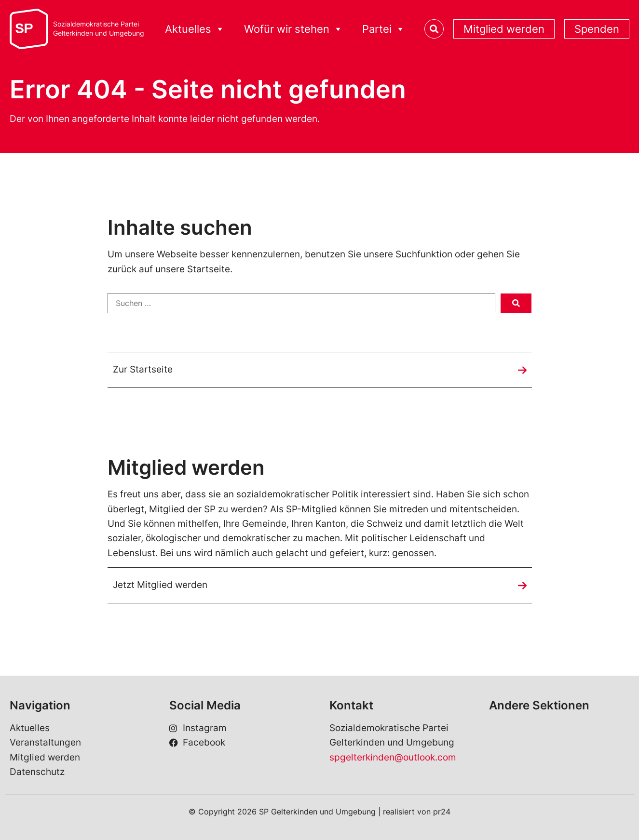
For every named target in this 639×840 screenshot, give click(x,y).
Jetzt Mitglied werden (160, 585)
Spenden (597, 29)
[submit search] (516, 303)
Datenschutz (37, 772)
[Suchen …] (301, 303)
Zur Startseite (143, 369)
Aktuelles (30, 728)
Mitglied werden (504, 29)
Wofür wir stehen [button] (293, 29)
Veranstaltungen (45, 742)
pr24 (442, 812)
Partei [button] (384, 29)
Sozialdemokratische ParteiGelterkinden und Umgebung (99, 29)
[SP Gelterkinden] (29, 29)
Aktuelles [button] (195, 29)
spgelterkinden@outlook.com (393, 757)
